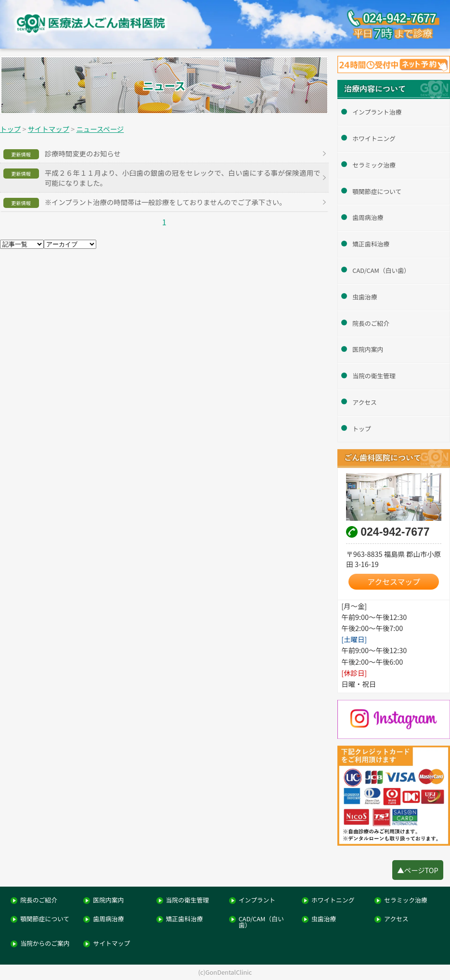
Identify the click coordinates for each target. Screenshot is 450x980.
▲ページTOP (418, 870)
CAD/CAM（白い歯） (381, 270)
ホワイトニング (374, 138)
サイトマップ (111, 944)
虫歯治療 (365, 297)
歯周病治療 (368, 217)
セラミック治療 (374, 165)
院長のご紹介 (371, 323)
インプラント (257, 900)
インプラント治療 (377, 112)
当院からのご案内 (45, 944)
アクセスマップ (394, 582)
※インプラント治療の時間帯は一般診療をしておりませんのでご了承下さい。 (166, 202)
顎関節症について (377, 191)
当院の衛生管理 (374, 376)
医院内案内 (368, 349)
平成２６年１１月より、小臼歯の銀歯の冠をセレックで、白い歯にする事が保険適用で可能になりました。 (183, 178)
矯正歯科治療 (371, 244)
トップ (361, 429)
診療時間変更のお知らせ (83, 153)
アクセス (365, 402)
